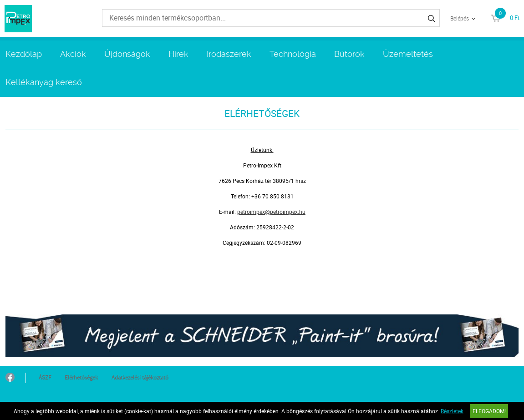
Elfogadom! (489, 411)
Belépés (460, 18)
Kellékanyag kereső (44, 82)
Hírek (178, 54)
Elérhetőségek (81, 378)
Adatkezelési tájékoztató (140, 378)
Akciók (73, 54)
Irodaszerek (229, 54)
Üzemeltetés (408, 54)
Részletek (452, 411)
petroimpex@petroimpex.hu (271, 212)
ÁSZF (45, 378)
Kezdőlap (24, 54)
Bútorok (349, 54)
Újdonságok (127, 54)
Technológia (293, 54)
